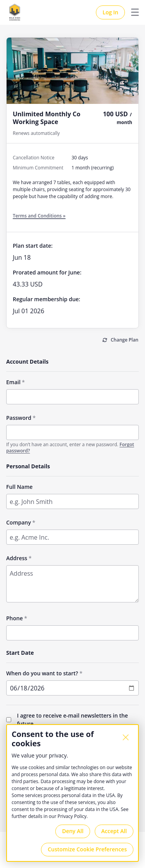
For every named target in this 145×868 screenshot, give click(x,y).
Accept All (114, 831)
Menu (132, 12)
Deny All (72, 831)
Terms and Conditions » (39, 216)
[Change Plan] (120, 340)
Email (13, 382)
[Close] (126, 737)
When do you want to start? (42, 673)
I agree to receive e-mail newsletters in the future (72, 720)
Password (19, 418)
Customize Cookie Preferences (87, 849)
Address (17, 558)
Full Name (19, 487)
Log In (110, 12)
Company (19, 522)
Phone (14, 618)
